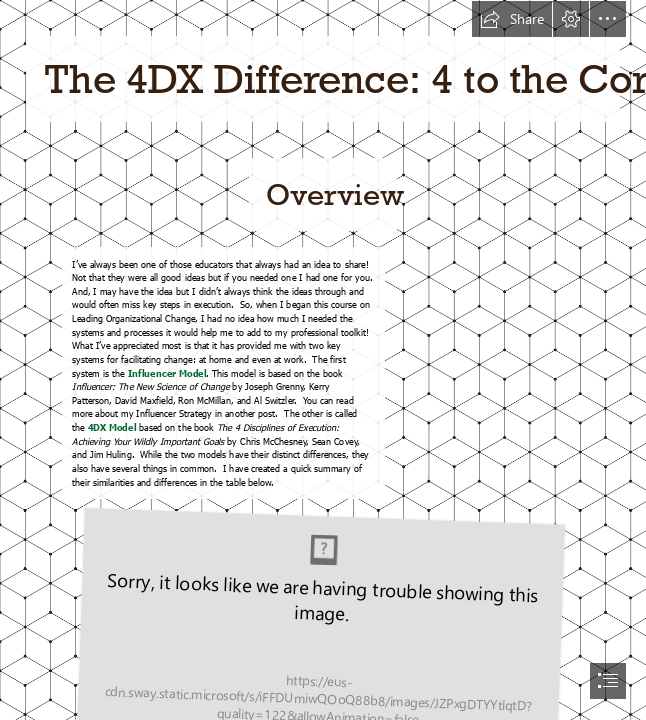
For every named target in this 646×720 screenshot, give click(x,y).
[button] (512, 19)
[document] (323, 360)
